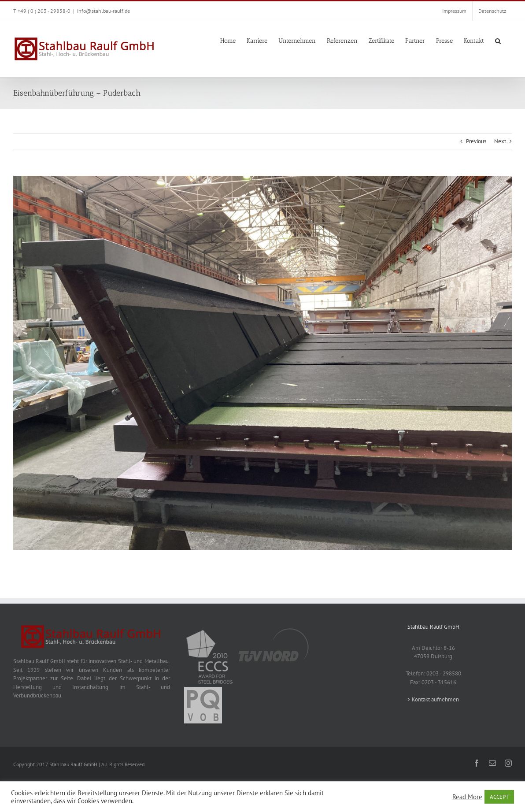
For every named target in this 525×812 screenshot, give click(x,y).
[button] (498, 40)
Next (500, 141)
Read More (467, 797)
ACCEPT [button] (499, 797)
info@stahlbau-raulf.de (104, 11)
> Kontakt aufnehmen (433, 699)
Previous (476, 141)
